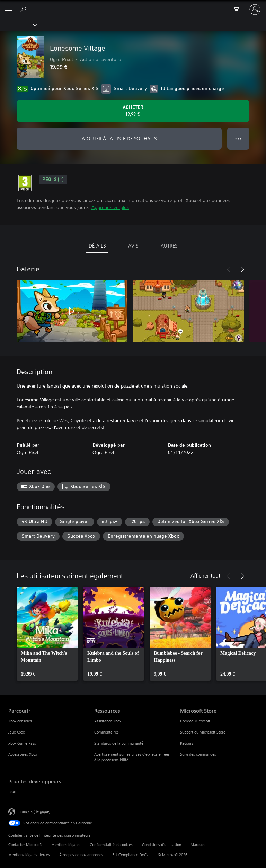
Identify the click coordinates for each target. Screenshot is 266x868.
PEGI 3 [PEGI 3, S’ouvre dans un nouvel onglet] (53, 180)
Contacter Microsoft (25, 845)
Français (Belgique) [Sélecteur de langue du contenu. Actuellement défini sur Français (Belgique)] (34, 811)
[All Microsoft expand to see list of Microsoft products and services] (9, 9)
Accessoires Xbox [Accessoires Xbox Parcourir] (23, 754)
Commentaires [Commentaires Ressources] (107, 732)
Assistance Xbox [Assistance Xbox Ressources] (108, 721)
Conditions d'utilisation (162, 845)
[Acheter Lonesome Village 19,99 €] (133, 111)
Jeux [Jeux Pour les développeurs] (12, 792)
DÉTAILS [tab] (97, 246)
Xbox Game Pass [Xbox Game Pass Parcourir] (22, 743)
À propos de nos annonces (81, 855)
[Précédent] (229, 269)
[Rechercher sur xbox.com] (24, 9)
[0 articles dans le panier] (238, 9)
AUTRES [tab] (169, 246)
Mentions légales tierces (29, 855)
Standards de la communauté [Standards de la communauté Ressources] (119, 743)
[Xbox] (18, 25)
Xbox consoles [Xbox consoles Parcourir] (20, 721)
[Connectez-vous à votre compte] (255, 9)
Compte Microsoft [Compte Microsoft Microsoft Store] (195, 721)
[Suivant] (242, 269)
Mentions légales (66, 845)
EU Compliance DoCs (130, 855)
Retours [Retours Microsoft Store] (187, 743)
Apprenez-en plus (110, 207)
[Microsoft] (133, 5)
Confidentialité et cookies (111, 845)
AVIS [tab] (133, 246)
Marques (198, 845)
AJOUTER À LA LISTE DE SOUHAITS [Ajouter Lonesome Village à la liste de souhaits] (119, 138)
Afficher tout (205, 575)
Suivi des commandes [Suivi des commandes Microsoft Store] (198, 754)
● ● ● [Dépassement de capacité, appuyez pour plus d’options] (238, 138)
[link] (47, 634)
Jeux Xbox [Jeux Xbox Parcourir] (16, 732)
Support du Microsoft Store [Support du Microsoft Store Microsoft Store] (203, 732)
